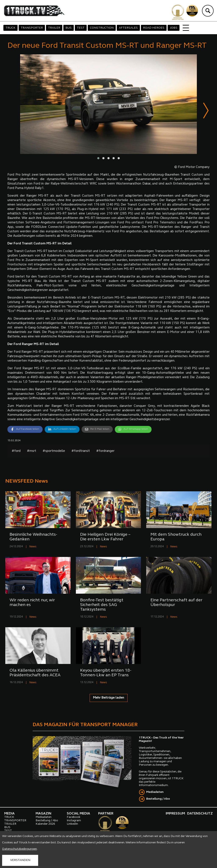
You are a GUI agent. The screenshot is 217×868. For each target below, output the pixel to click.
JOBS (174, 28)
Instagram (74, 821)
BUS (69, 28)
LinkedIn (72, 824)
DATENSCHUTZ (200, 814)
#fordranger (105, 451)
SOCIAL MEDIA (78, 814)
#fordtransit (81, 451)
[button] (98, 158)
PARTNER (106, 814)
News (33, 547)
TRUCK (10, 28)
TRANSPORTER (32, 28)
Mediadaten (155, 792)
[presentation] (206, 111)
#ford (16, 451)
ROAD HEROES (154, 28)
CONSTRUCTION (102, 28)
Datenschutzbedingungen (19, 849)
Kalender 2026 (45, 824)
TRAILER (54, 28)
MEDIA (9, 814)
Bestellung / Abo (158, 799)
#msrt (32, 451)
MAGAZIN (43, 814)
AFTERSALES (128, 28)
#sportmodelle (54, 451)
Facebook (74, 817)
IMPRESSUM (175, 814)
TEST (81, 28)
